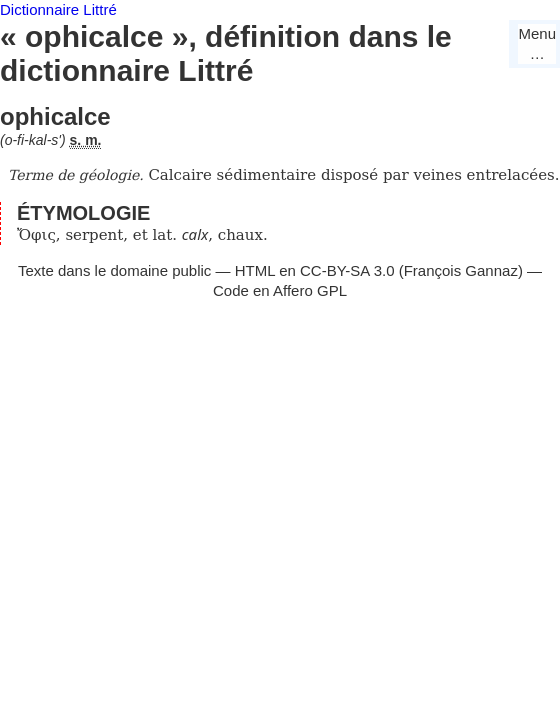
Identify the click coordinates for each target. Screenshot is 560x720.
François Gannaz (461, 270)
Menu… (537, 43)
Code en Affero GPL (280, 290)
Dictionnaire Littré (58, 9)
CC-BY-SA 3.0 (347, 270)
